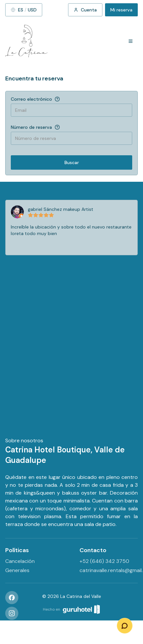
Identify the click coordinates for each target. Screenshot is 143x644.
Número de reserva (31, 127)
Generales (17, 570)
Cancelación (20, 561)
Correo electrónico (31, 99)
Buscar (72, 162)
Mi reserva (121, 10)
